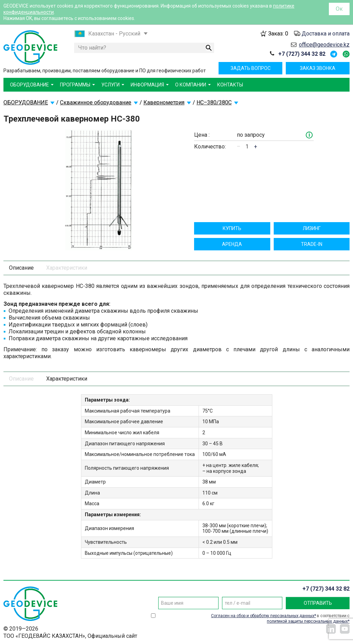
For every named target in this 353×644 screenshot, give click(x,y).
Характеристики (67, 268)
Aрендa (232, 244)
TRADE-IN (312, 244)
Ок (339, 9)
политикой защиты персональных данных (307, 621)
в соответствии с (280, 619)
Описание (21, 268)
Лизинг (312, 228)
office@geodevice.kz (324, 45)
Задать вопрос (251, 68)
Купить (232, 228)
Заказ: (278, 34)
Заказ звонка (318, 68)
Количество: (210, 147)
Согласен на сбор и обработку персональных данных (263, 616)
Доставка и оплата (326, 34)
